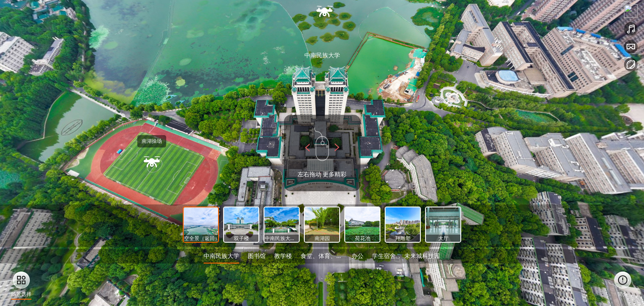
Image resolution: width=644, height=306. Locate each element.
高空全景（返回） (208, 238)
